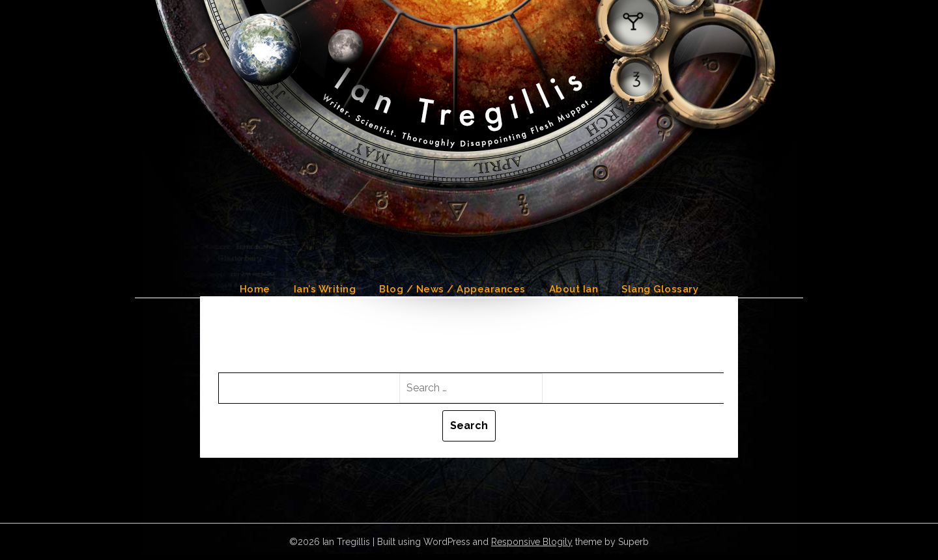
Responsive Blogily (532, 542)
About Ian (574, 289)
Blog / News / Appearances (452, 289)
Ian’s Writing (325, 289)
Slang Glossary (660, 289)
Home (255, 289)
